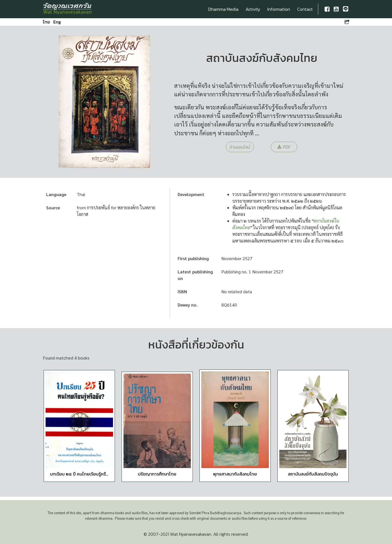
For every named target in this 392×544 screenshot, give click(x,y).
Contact (305, 9)
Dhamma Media (223, 9)
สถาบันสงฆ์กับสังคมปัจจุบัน (313, 474)
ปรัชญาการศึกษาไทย (157, 474)
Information (279, 9)
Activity (253, 9)
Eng (57, 22)
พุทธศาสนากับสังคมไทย (235, 474)
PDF (284, 147)
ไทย (46, 22)
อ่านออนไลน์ (240, 147)
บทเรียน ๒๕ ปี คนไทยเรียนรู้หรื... (79, 474)
